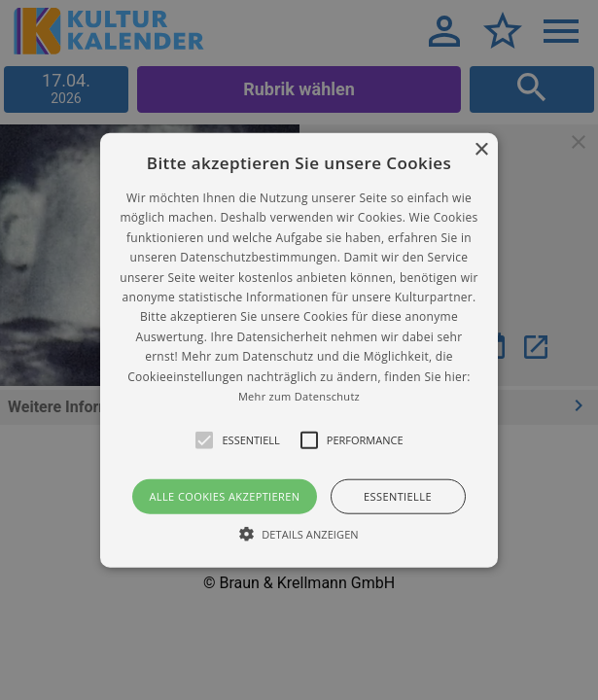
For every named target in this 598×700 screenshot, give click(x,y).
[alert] (299, 350)
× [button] (481, 150)
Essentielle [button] (398, 496)
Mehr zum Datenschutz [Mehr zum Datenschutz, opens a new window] (299, 396)
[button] (299, 350)
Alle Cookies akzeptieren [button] (224, 496)
